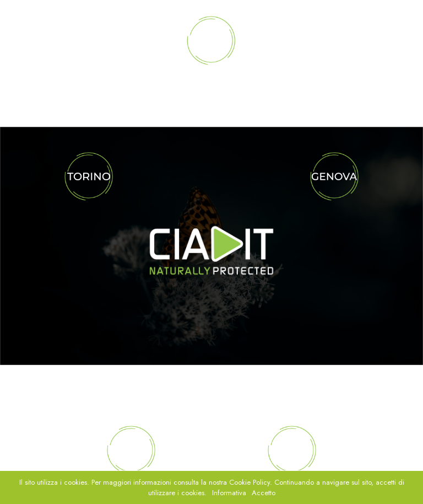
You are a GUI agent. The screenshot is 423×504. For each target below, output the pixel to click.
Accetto (264, 493)
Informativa (229, 493)
